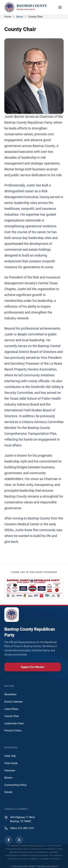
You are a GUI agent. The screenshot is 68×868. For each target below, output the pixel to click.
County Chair (12, 716)
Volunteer (10, 771)
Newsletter (11, 694)
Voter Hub (10, 756)
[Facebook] (8, 840)
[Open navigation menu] (60, 7)
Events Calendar (14, 702)
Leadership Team (14, 723)
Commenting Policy (15, 785)
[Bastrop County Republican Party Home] (26, 7)
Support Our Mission (33, 667)
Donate (8, 792)
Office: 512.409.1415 (22, 828)
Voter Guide (11, 763)
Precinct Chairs (13, 731)
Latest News (11, 709)
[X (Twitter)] (19, 840)
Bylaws (8, 778)
